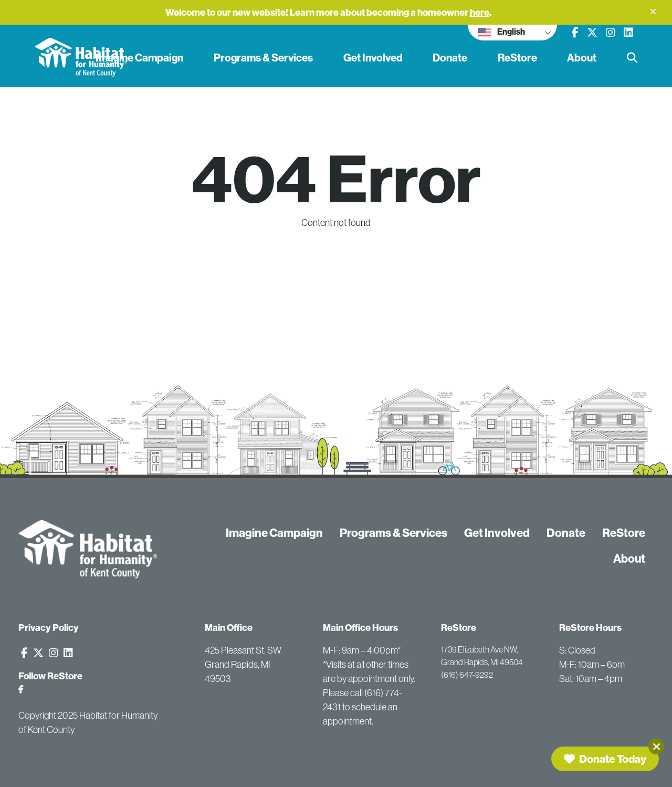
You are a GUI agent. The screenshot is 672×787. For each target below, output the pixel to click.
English (502, 33)
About (582, 58)
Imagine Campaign (139, 58)
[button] (653, 12)
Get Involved (373, 58)
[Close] (656, 747)
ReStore (517, 58)
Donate (450, 58)
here (480, 12)
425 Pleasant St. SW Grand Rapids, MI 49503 (243, 664)
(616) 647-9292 (467, 675)
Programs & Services (263, 58)
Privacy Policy (49, 628)
